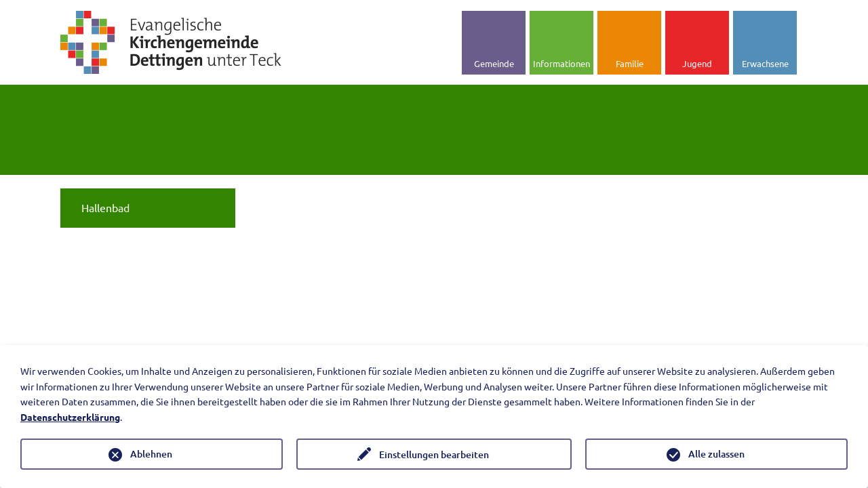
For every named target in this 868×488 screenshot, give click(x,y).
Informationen (561, 63)
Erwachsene (765, 63)
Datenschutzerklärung (70, 417)
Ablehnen (151, 454)
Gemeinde (494, 63)
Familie (630, 63)
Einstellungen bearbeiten (434, 454)
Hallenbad (105, 207)
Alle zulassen (716, 454)
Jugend (697, 63)
